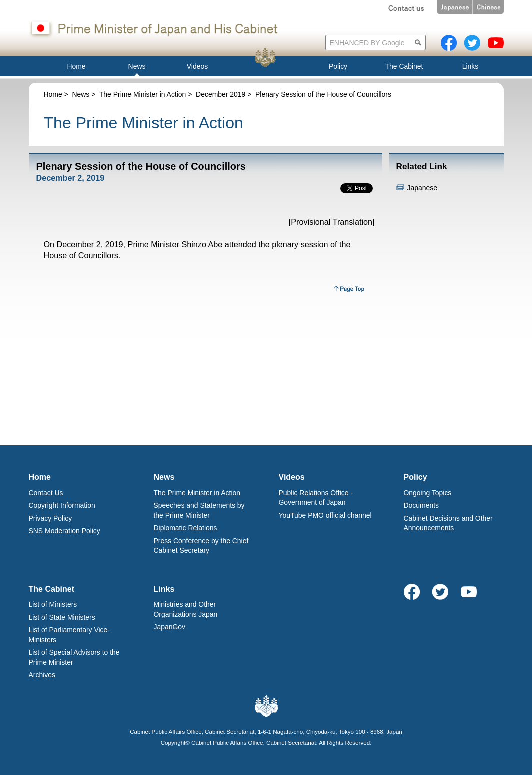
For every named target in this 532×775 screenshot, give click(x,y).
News (80, 94)
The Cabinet (52, 589)
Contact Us (46, 493)
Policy (416, 477)
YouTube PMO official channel (325, 515)
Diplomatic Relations (185, 528)
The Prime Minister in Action (143, 94)
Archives (42, 675)
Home (53, 94)
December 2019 (220, 94)
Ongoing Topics (428, 493)
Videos (292, 477)
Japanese (422, 188)
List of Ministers (53, 604)
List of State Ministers (62, 617)
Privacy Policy (50, 518)
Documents (422, 505)
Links (164, 589)
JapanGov (170, 627)
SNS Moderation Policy (64, 531)
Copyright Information (62, 505)
